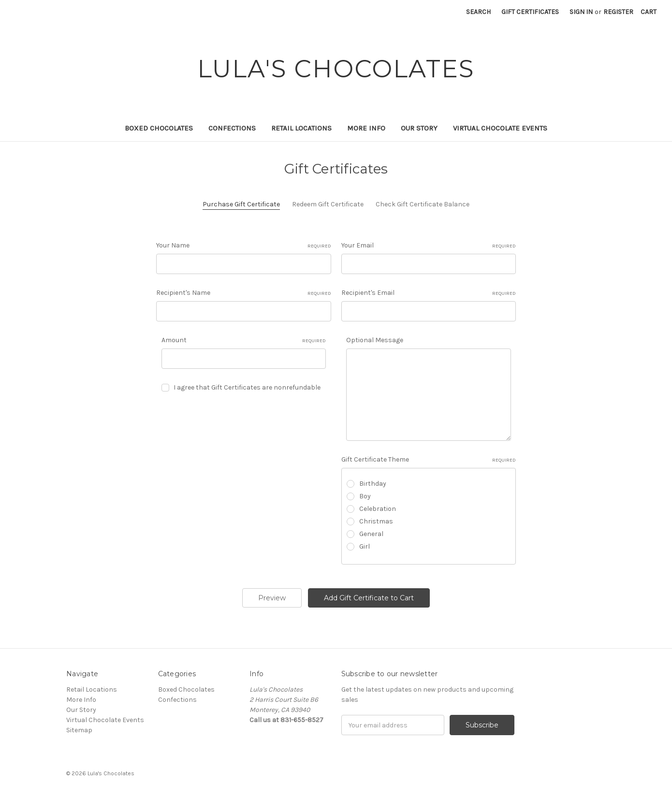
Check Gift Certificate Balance (423, 204)
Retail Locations (301, 128)
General (371, 534)
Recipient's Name (244, 293)
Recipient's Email (429, 293)
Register (618, 12)
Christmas (376, 521)
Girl (365, 546)
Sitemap (79, 730)
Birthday (373, 484)
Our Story (419, 128)
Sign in (581, 12)
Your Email (429, 246)
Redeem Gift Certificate (328, 204)
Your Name (244, 246)
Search (478, 12)
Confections (232, 128)
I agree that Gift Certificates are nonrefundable (247, 387)
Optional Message (375, 340)
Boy (365, 496)
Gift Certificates (530, 12)
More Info (366, 128)
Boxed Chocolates (159, 128)
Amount (244, 340)
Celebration (378, 509)
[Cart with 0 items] (649, 12)
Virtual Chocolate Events (500, 128)
